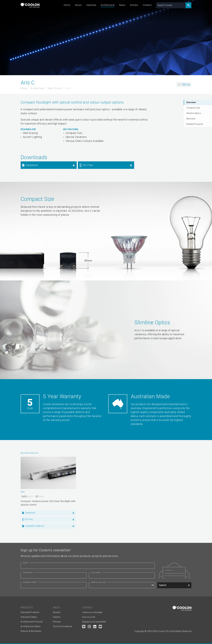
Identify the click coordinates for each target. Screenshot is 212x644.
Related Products (195, 124)
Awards (57, 612)
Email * (26, 563)
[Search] (188, 5)
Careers (57, 617)
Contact (147, 5)
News (122, 5)
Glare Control (55, 88)
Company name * (30, 582)
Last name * (96, 572)
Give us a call (89, 617)
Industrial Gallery (29, 617)
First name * (28, 572)
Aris (23, 492)
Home (67, 5)
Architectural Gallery (30, 626)
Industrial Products (30, 612)
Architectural (108, 5)
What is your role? (98, 582)
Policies (57, 622)
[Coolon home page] (30, 5)
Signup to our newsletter (94, 622)
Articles (134, 5)
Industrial (91, 5)
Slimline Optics (194, 113)
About (78, 5)
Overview (191, 102)
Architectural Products (32, 622)
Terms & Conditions (63, 626)
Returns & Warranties (31, 631)
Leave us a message (92, 612)
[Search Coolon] (171, 5)
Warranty (191, 119)
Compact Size (193, 108)
